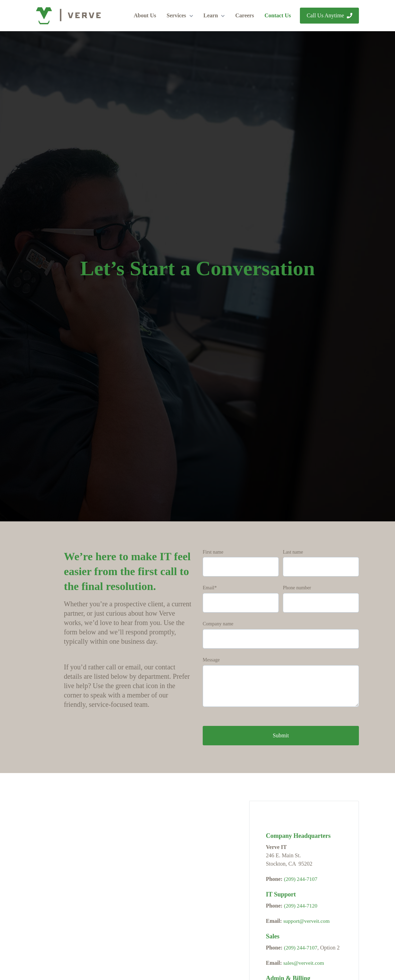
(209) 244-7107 (301, 879)
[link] (68, 15)
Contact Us (278, 15)
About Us (145, 15)
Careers (245, 15)
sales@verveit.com (304, 963)
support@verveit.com (307, 921)
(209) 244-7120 (301, 906)
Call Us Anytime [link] (329, 15)
